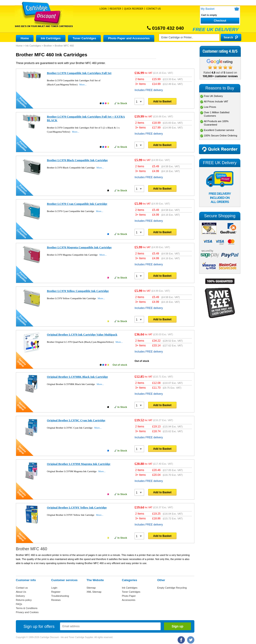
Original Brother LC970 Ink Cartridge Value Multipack (82, 334)
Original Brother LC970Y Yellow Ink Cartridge (77, 507)
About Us (21, 592)
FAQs (19, 604)
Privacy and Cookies (27, 612)
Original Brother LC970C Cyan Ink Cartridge (76, 420)
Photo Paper (129, 596)
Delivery (20, 596)
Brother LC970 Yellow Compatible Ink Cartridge (78, 291)
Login (103, 9)
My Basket (208, 9)
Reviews (56, 600)
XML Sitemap (94, 592)
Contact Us (153, 9)
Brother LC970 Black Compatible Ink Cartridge (77, 160)
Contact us (22, 588)
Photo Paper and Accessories (129, 38)
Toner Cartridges (85, 38)
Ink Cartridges (51, 38)
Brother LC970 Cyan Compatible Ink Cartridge (77, 204)
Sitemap (91, 588)
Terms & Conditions (27, 608)
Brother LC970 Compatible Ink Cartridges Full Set (79, 73)
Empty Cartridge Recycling (172, 588)
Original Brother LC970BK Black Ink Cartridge (77, 377)
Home (25, 38)
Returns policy (24, 600)
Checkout (220, 21)
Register (115, 9)
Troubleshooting (60, 596)
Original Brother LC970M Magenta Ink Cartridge (79, 464)
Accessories (129, 600)
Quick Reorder (134, 9)
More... (83, 84)
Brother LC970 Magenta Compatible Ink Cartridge (79, 247)
